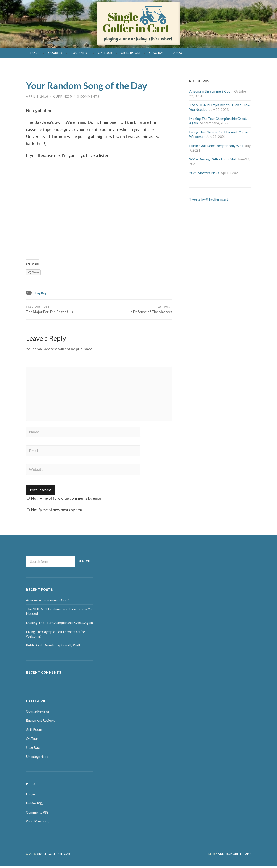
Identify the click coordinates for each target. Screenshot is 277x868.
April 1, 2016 (37, 96)
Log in (30, 796)
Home (35, 53)
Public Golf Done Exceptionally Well (216, 146)
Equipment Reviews (40, 722)
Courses (55, 53)
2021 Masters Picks (204, 173)
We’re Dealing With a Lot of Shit (213, 159)
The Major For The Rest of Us (50, 310)
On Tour (105, 53)
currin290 (63, 96)
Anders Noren (229, 855)
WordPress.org (37, 823)
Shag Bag (157, 53)
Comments (37, 814)
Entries (34, 805)
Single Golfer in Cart (55, 855)
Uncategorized (37, 758)
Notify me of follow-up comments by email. (67, 500)
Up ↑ (248, 855)
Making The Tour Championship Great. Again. (60, 624)
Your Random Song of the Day (90, 85)
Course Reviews (38, 713)
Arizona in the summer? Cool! (211, 91)
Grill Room (131, 53)
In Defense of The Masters (151, 310)
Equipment (80, 53)
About (179, 53)
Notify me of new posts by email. (58, 511)
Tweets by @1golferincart (209, 199)
